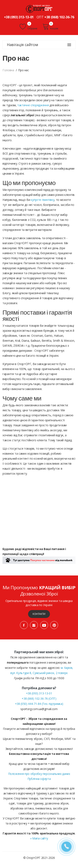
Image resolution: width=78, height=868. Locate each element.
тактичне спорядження (33, 105)
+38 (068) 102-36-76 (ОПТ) (39, 699)
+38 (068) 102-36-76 (59, 17)
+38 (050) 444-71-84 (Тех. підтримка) (39, 704)
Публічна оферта (39, 779)
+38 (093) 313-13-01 (19, 17)
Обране (28, 27)
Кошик (50, 27)
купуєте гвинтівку (43, 200)
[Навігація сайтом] (69, 45)
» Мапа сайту (39, 838)
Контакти (39, 614)
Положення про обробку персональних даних (39, 774)
